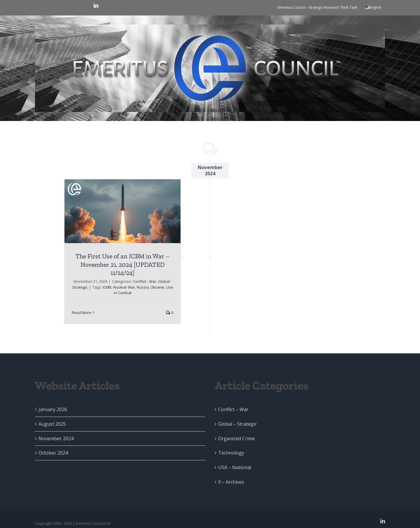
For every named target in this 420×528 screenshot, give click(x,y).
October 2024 (53, 453)
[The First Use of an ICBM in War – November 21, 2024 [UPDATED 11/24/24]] (123, 211)
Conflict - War (145, 281)
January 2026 (53, 409)
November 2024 (56, 438)
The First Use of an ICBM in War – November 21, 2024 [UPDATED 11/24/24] (123, 264)
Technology (231, 453)
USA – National (235, 467)
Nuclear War (124, 287)
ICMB (107, 287)
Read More (82, 313)
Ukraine (157, 287)
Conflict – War (233, 409)
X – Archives (231, 482)
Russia (143, 287)
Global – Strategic (237, 424)
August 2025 (52, 424)
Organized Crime (237, 438)
